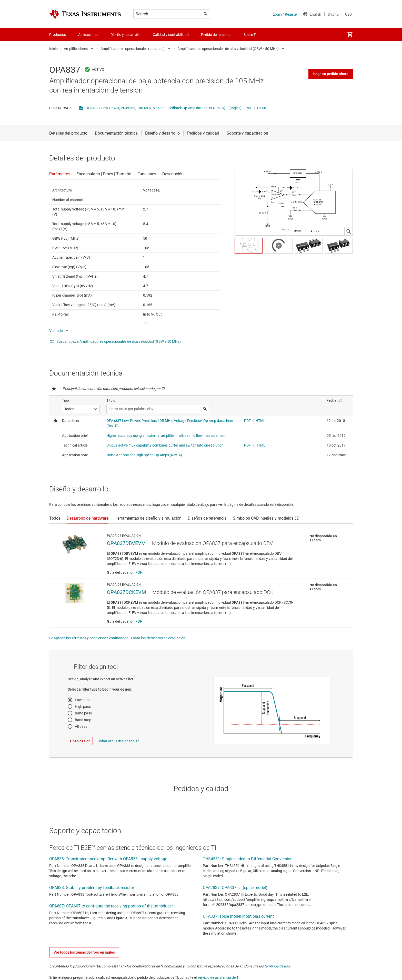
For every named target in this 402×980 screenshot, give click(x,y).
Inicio (53, 49)
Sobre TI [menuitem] (250, 35)
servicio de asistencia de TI (218, 977)
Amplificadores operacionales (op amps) (133, 49)
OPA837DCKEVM (126, 592)
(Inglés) (235, 108)
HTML (262, 108)
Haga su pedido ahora (331, 74)
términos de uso (277, 966)
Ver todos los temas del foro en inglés (84, 952)
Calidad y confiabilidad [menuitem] (171, 35)
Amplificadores (76, 49)
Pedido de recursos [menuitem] (216, 35)
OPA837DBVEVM (126, 543)
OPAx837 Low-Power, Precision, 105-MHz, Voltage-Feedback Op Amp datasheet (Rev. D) (155, 108)
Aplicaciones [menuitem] (88, 35)
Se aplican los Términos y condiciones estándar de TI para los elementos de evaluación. (118, 638)
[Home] (85, 14)
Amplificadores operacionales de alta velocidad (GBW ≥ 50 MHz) (228, 49)
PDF (249, 108)
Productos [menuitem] (58, 35)
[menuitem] (350, 35)
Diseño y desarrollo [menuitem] (125, 35)
